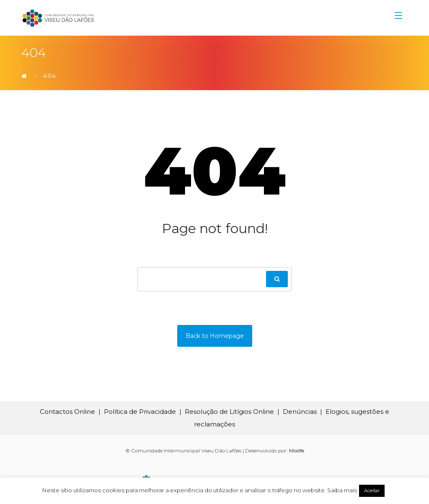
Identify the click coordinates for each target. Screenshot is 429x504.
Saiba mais (342, 490)
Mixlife (297, 451)
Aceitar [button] (372, 491)
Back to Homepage (215, 336)
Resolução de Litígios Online (229, 412)
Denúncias (300, 412)
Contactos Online (67, 412)
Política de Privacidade (140, 412)
